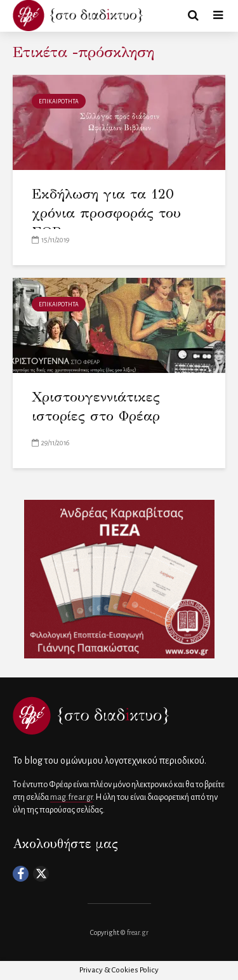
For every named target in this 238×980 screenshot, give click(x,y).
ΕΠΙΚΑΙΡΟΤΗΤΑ (59, 101)
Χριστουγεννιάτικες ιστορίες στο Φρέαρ (96, 406)
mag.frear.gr (71, 797)
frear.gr (138, 932)
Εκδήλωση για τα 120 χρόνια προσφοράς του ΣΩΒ (106, 213)
